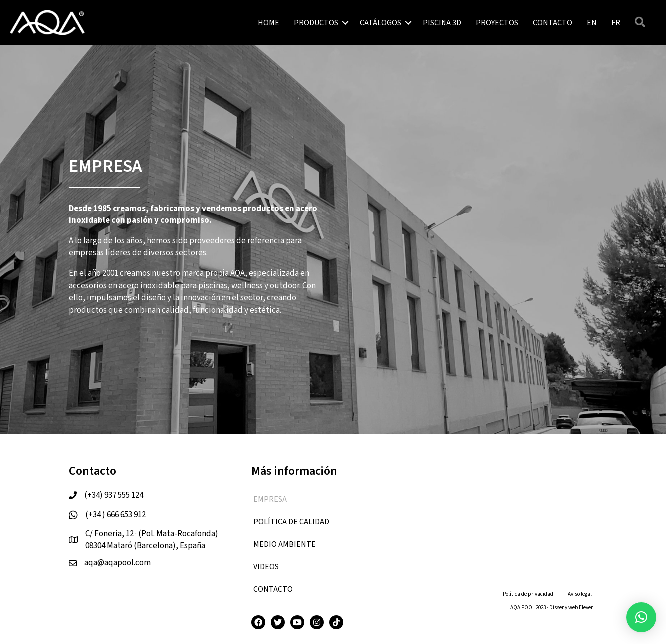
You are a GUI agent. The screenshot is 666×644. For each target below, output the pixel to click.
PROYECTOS (497, 23)
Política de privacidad (528, 594)
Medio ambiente (285, 544)
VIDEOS (266, 567)
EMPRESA (270, 499)
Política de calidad (291, 522)
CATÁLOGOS (380, 23)
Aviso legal (580, 594)
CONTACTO (553, 23)
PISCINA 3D (442, 23)
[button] (641, 617)
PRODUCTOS (316, 23)
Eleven (586, 607)
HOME (269, 23)
